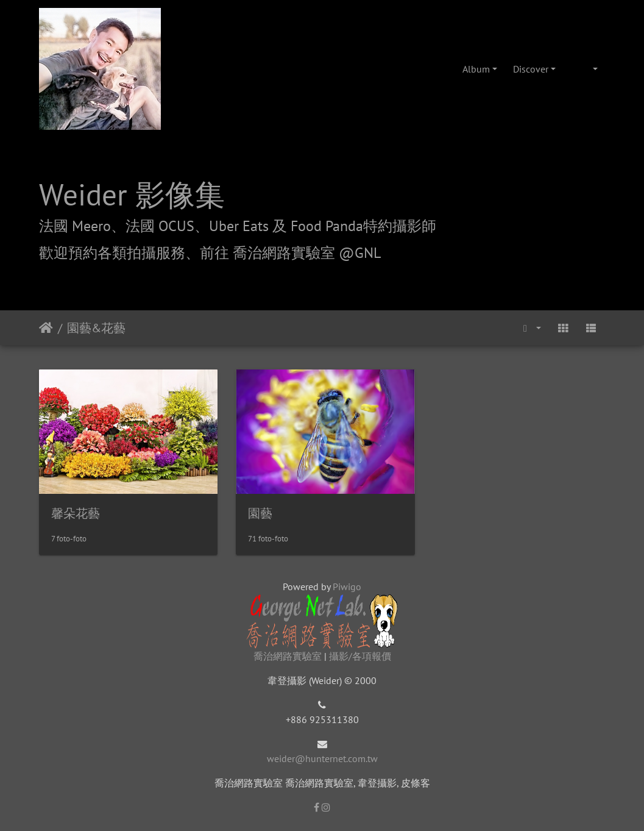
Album (476, 69)
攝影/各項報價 (360, 654)
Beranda (46, 328)
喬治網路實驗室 (288, 654)
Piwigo (347, 585)
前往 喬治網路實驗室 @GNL (290, 253)
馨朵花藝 (76, 512)
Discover (531, 69)
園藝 (258, 512)
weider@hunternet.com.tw (322, 757)
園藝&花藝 (96, 328)
